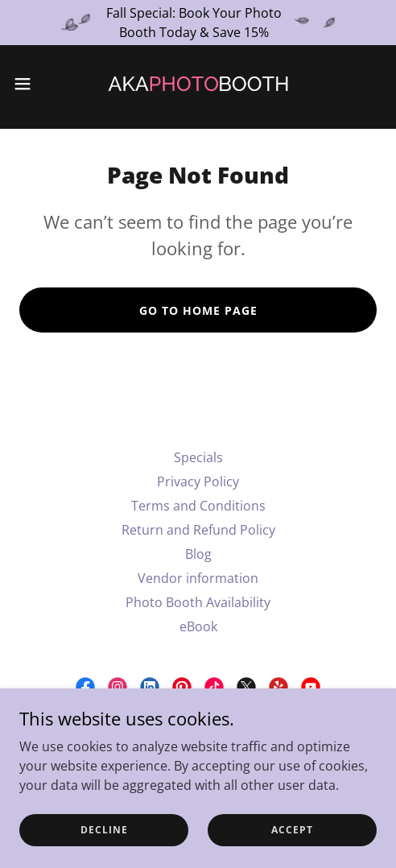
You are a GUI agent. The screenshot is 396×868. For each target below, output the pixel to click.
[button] (35, 84)
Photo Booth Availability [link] (198, 602)
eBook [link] (198, 626)
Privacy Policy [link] (198, 482)
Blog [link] (198, 554)
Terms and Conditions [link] (198, 506)
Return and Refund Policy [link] (198, 530)
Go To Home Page (198, 310)
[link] (198, 84)
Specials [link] (198, 457)
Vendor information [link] (198, 578)
